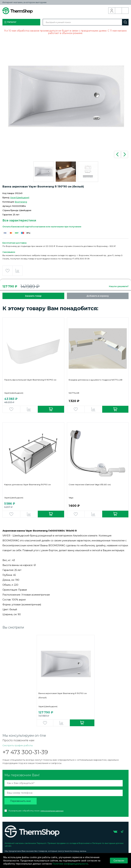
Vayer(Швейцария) (20, 198)
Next (124, 154)
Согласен (119, 861)
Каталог (10, 22)
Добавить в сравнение (17, 271)
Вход (112, 11)
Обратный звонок (118, 11)
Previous (118, 154)
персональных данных (52, 811)
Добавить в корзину (98, 296)
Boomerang (21, 202)
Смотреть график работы (18, 745)
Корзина (125, 11)
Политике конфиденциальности (70, 864)
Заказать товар (33, 296)
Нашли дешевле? (119, 286)
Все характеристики (19, 220)
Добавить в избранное (8, 271)
